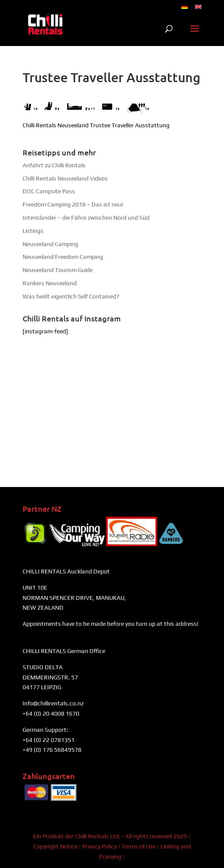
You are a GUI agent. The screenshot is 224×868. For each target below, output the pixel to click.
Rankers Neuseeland (50, 283)
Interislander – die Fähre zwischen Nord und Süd (86, 218)
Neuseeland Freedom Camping (63, 257)
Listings (33, 231)
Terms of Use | (141, 846)
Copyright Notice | (58, 846)
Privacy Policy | (102, 846)
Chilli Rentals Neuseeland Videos (65, 178)
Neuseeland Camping (50, 244)
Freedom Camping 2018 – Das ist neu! (73, 204)
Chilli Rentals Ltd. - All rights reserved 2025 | (133, 836)
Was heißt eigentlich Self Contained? (71, 296)
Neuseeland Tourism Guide (58, 270)
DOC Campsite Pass (49, 191)
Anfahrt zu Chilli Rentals (54, 165)
